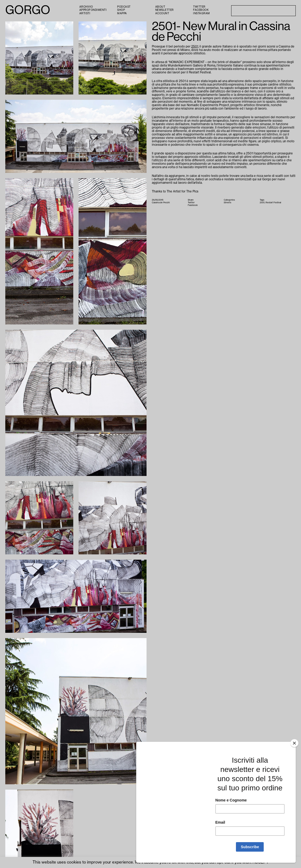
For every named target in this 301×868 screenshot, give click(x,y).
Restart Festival (273, 202)
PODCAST (124, 7)
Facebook (201, 10)
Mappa (122, 13)
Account (162, 13)
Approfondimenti (93, 10)
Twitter (199, 7)
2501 (195, 47)
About (160, 7)
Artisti (85, 13)
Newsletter (165, 10)
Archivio (86, 7)
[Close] (294, 743)
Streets (227, 202)
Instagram (202, 13)
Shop (121, 10)
